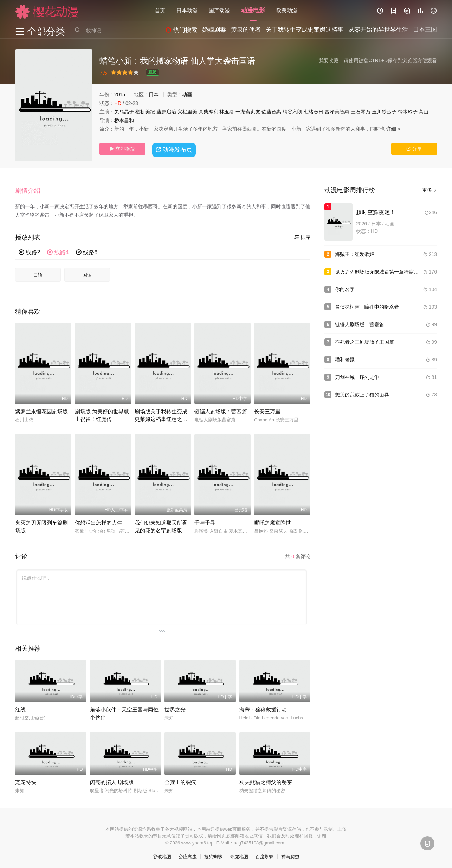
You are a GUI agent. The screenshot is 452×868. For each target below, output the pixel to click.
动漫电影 (253, 10)
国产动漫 (219, 10)
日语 (38, 272)
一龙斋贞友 (248, 112)
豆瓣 (153, 72)
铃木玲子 (408, 112)
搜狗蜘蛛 (213, 854)
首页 (160, 10)
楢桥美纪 (145, 112)
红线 (20, 707)
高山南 (426, 112)
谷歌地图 (162, 854)
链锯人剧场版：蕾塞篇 (221, 409)
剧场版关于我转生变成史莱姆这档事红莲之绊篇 (161, 416)
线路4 (58, 250)
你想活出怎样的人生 (99, 520)
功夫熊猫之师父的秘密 (266, 779)
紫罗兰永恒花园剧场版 (41, 409)
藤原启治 (166, 112)
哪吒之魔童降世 (273, 520)
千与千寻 (205, 520)
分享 (414, 149)
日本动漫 (187, 10)
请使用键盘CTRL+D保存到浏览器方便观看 (390, 60)
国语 (87, 272)
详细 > (393, 129)
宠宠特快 (26, 779)
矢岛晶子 (124, 112)
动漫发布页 (175, 149)
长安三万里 (267, 409)
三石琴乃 (361, 112)
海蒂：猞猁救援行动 (263, 707)
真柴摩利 (208, 112)
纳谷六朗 (292, 112)
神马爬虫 (290, 854)
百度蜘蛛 (265, 854)
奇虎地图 (239, 854)
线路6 (87, 250)
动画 (187, 94)
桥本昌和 (124, 120)
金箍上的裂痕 (180, 779)
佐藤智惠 (271, 112)
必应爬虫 (188, 854)
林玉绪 (227, 112)
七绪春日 (314, 112)
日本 (154, 94)
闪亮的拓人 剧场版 (112, 779)
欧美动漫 (287, 10)
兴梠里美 (187, 112)
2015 (120, 94)
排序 (302, 235)
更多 (430, 190)
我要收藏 (329, 60)
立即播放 (122, 149)
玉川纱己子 (384, 112)
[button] (31, 189)
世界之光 (175, 707)
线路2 (29, 250)
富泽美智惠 (337, 112)
